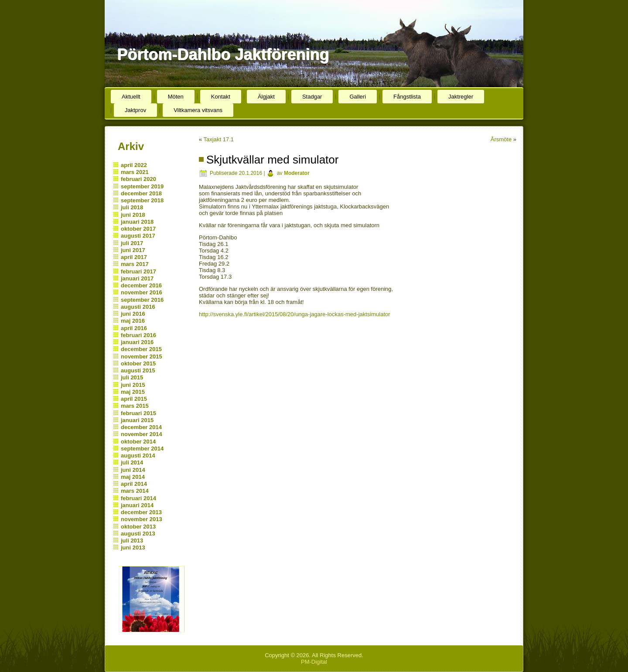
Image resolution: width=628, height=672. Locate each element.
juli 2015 (132, 377)
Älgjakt (266, 97)
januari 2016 (137, 342)
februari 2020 (138, 179)
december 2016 (141, 285)
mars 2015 (135, 406)
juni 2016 (133, 314)
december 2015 (141, 349)
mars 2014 (135, 491)
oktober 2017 (138, 229)
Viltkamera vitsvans (198, 110)
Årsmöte (501, 139)
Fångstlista (407, 97)
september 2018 (142, 200)
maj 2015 (133, 392)
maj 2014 (133, 477)
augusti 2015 (138, 370)
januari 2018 (137, 222)
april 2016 (134, 328)
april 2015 (134, 399)
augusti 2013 (138, 534)
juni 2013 (133, 547)
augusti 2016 (138, 307)
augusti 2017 (138, 236)
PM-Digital (314, 662)
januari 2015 (137, 420)
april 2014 (134, 484)
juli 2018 (132, 207)
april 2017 (134, 257)
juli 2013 (132, 541)
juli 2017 (132, 243)
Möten (176, 97)
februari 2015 (138, 413)
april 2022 (134, 165)
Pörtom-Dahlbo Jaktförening (223, 54)
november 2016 (142, 292)
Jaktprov (135, 110)
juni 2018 (133, 215)
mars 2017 (135, 264)
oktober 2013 (138, 527)
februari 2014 (138, 498)
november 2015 (142, 356)
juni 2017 (133, 250)
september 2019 (142, 186)
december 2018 (141, 193)
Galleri (358, 97)
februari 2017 (138, 271)
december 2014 (141, 427)
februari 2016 (138, 335)
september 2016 (142, 300)
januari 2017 (137, 278)
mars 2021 (135, 172)
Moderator (297, 173)
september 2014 (142, 449)
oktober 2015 (138, 363)
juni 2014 (133, 470)
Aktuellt (131, 97)
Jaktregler (461, 97)
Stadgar (312, 97)
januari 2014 (137, 505)
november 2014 (142, 434)
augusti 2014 (138, 455)
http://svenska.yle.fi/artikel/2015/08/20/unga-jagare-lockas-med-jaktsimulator (295, 314)
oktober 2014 (138, 442)
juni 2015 (133, 385)
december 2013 (141, 512)
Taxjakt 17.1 (219, 139)
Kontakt (221, 97)
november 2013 (142, 519)
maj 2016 (133, 321)
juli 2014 (132, 462)
